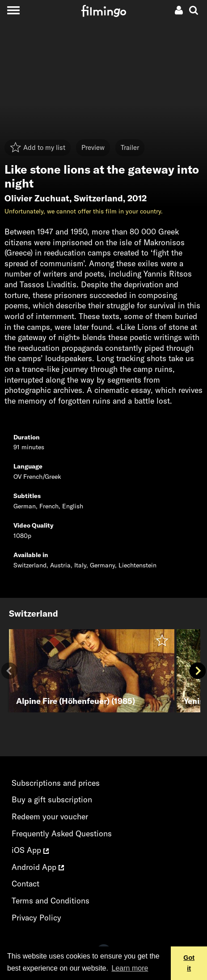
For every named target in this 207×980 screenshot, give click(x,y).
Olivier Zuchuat (37, 198)
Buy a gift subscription (52, 799)
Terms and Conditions (51, 901)
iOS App (30, 850)
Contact (25, 884)
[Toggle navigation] (13, 10)
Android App (38, 867)
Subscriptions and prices (56, 783)
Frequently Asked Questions (62, 833)
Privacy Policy (36, 918)
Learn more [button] (130, 968)
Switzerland (98, 198)
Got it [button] (189, 963)
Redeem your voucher (50, 816)
